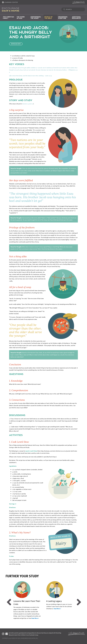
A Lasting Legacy (54, 601)
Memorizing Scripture (63, 18)
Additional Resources (76, 18)
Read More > (35, 618)
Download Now (16, 44)
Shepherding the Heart (36, 18)
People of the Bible (48, 18)
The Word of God (21, 18)
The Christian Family (8, 18)
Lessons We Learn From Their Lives (27, 602)
